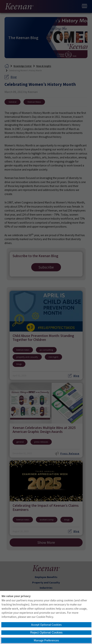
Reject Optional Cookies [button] (46, 632)
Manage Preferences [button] (46, 640)
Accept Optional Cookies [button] (46, 625)
